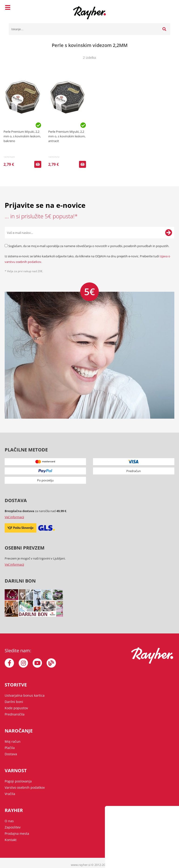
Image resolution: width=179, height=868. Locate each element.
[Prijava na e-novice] (169, 233)
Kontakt (11, 840)
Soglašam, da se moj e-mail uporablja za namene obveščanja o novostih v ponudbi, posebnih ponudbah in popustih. (89, 246)
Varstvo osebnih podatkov (25, 787)
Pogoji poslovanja (18, 781)
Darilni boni (14, 702)
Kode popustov (16, 708)
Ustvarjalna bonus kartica (25, 695)
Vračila (10, 794)
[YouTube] (37, 663)
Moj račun (13, 741)
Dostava (11, 754)
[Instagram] (23, 663)
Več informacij (14, 517)
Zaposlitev (13, 827)
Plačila (10, 748)
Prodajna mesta (17, 833)
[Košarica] (165, 8)
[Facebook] (9, 663)
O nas (9, 821)
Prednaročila (15, 714)
